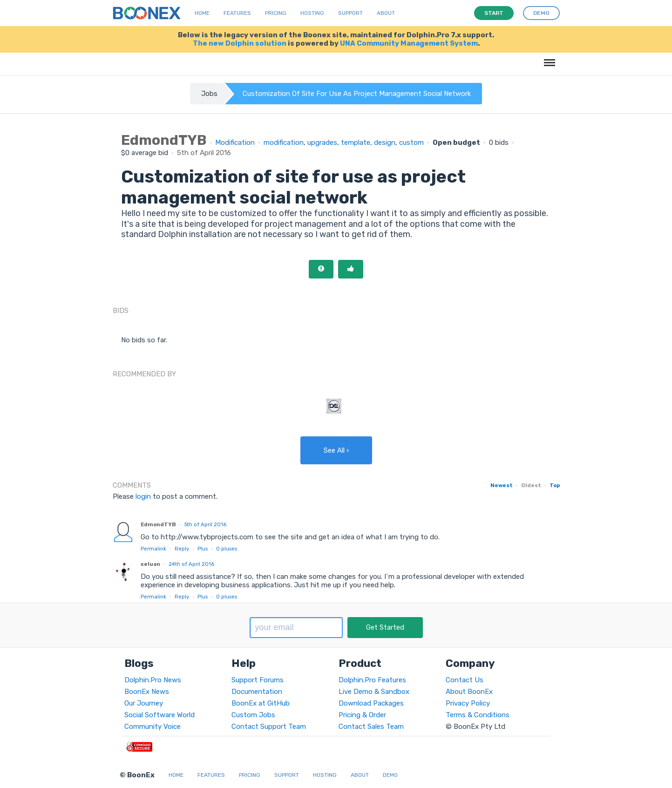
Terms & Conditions (478, 715)
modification (284, 143)
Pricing (276, 13)
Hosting (312, 13)
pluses (227, 549)
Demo (390, 775)
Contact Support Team (269, 727)
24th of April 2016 (191, 564)
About (386, 13)
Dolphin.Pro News (153, 680)
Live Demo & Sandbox (374, 692)
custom (411, 143)
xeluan (150, 564)
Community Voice (153, 727)
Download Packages (371, 703)
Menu (548, 58)
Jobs (209, 94)
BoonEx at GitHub (261, 703)
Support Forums (258, 680)
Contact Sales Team (371, 727)
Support (350, 13)
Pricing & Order (362, 715)
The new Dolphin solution (240, 43)
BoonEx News (147, 692)
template (356, 143)
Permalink (153, 549)
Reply (182, 549)
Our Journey (144, 703)
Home (202, 13)
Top (555, 485)
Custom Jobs (253, 715)
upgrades (322, 143)
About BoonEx (469, 692)
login (143, 496)
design (385, 143)
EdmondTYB (158, 524)
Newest (502, 485)
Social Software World (160, 715)
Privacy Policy (468, 703)
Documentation (257, 692)
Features (237, 13)
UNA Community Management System (409, 43)
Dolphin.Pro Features (372, 680)
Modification (235, 143)
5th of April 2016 (205, 524)
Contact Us (465, 680)
